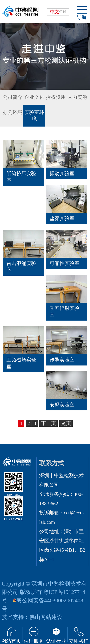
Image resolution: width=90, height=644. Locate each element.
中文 (54, 12)
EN (63, 12)
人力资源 (77, 97)
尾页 (66, 423)
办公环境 (13, 112)
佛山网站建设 (46, 617)
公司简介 (13, 97)
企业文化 (34, 97)
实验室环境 (34, 116)
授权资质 (56, 97)
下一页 (49, 423)
